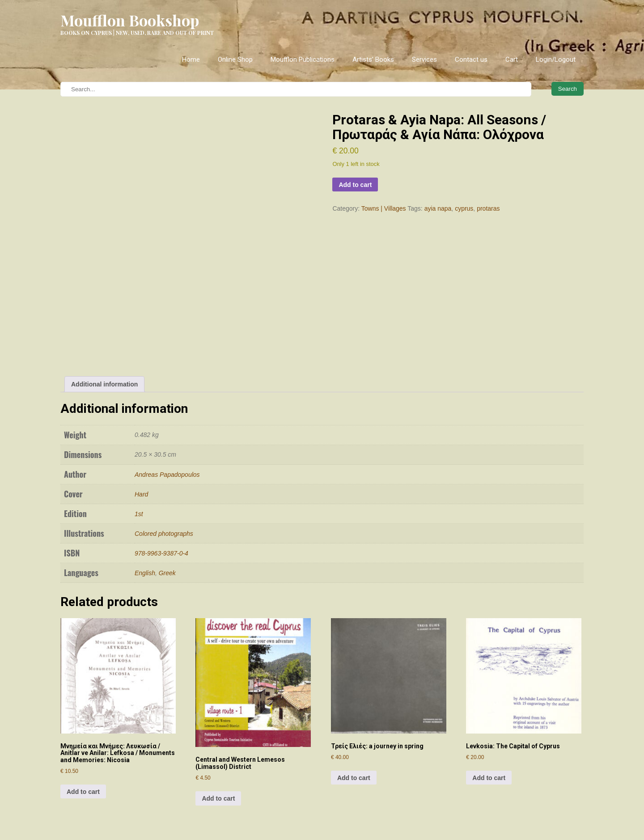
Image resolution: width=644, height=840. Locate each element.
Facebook (235, 802)
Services (424, 59)
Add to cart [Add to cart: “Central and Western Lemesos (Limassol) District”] (218, 718)
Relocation (75, 819)
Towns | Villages (384, 208)
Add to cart (355, 185)
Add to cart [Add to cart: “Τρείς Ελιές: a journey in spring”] (354, 698)
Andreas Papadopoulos (167, 394)
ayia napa (438, 208)
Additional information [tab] (104, 304)
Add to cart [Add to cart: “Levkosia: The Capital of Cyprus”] (489, 698)
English (145, 492)
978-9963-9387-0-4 (161, 473)
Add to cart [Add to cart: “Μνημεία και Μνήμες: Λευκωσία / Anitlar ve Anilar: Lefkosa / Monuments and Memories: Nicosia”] (83, 711)
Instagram (237, 787)
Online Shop (235, 59)
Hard (141, 414)
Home (191, 59)
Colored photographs (164, 453)
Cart (512, 59)
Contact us (471, 59)
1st (139, 433)
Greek (167, 492)
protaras (488, 208)
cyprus (464, 208)
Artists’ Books (373, 59)
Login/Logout (556, 59)
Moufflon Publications (303, 59)
